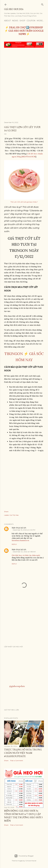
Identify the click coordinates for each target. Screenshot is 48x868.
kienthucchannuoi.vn (20, 540)
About (7, 21)
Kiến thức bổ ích (19, 528)
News (15, 21)
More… (40, 21)
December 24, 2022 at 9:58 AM (24, 552)
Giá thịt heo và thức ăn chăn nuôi (26, 555)
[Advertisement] (24, 75)
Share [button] (6, 512)
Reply (14, 544)
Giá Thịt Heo (14, 515)
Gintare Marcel (31, 861)
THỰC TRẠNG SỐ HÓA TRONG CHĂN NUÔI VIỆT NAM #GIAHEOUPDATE (23, 753)
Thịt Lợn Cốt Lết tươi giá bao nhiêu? (24, 202)
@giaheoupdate (17, 686)
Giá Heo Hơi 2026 (14, 9)
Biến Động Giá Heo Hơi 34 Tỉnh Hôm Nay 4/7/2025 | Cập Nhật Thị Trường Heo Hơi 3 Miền (23, 816)
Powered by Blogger (24, 856)
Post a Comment (17, 761)
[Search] (42, 4)
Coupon (31, 21)
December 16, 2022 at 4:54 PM (24, 530)
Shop (22, 21)
